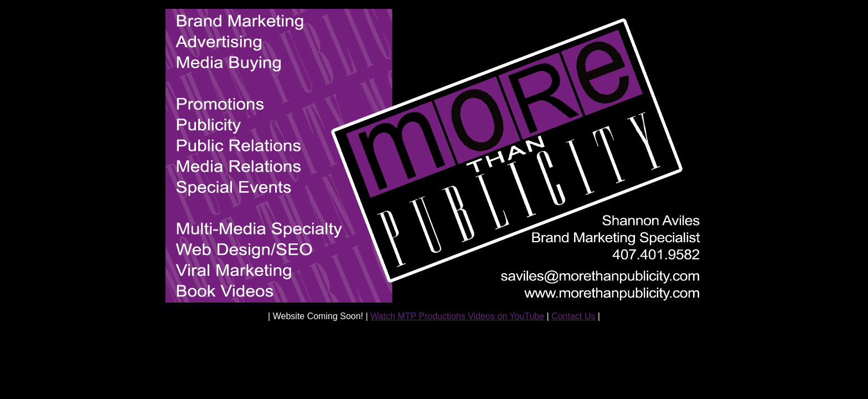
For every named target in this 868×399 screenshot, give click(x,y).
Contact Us (573, 316)
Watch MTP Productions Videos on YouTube (457, 316)
